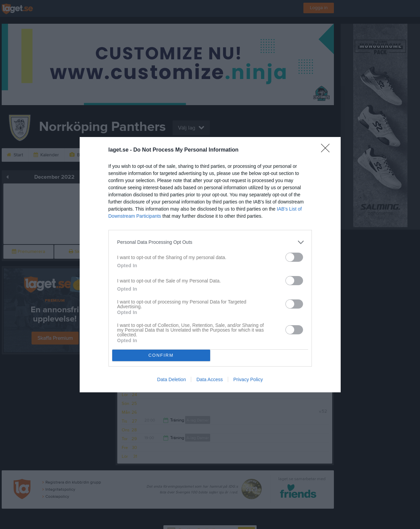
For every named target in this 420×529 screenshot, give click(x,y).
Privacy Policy (248, 379)
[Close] (327, 150)
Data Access (209, 379)
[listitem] (210, 242)
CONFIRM (161, 355)
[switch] (294, 257)
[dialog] (210, 265)
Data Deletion (172, 379)
